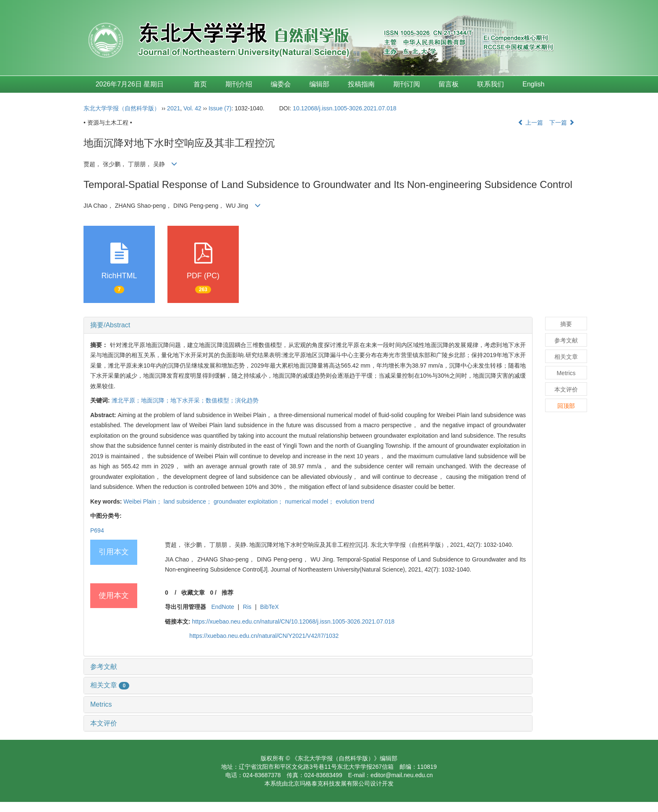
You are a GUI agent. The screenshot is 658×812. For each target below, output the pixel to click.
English (533, 84)
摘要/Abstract (110, 325)
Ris (247, 607)
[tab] (308, 325)
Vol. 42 (192, 108)
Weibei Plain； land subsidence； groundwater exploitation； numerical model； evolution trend (249, 501)
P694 (97, 530)
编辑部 (319, 84)
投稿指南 (361, 84)
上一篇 (530, 123)
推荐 (227, 593)
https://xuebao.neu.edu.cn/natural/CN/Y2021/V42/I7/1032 (264, 636)
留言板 (449, 84)
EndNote (222, 607)
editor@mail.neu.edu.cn (402, 775)
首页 (200, 84)
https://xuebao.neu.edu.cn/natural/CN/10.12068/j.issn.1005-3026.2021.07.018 (294, 621)
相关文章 (110, 685)
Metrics (101, 704)
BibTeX (269, 607)
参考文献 (104, 667)
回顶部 (566, 406)
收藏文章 (193, 593)
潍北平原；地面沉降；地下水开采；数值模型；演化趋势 (185, 400)
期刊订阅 (407, 84)
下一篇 (562, 123)
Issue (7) (220, 108)
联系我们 (491, 84)
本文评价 (104, 723)
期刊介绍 (239, 84)
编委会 (281, 84)
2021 (174, 108)
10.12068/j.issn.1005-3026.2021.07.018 (345, 108)
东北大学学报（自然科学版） (122, 108)
